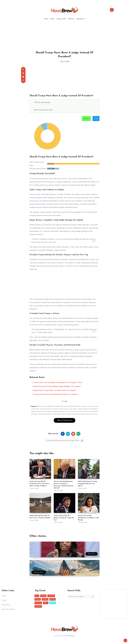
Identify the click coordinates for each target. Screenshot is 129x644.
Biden (58, 406)
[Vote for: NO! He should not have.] (64, 110)
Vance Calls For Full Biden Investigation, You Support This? (58, 382)
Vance (96, 414)
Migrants (56, 411)
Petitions (71, 19)
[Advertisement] (64, 33)
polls (90, 411)
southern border (66, 414)
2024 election (42, 406)
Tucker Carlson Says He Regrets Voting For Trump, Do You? (64, 518)
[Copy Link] (64, 440)
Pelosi (81, 411)
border (70, 406)
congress (83, 406)
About (4, 596)
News (53, 19)
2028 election (51, 406)
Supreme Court (76, 414)
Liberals (39, 411)
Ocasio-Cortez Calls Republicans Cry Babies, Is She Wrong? (88, 518)
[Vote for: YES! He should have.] (64, 102)
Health (52, 599)
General (45, 599)
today (87, 414)
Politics (86, 411)
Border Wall (76, 406)
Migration (62, 411)
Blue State (64, 406)
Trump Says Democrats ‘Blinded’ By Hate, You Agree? (56, 394)
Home (46, 19)
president (95, 411)
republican (41, 414)
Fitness (38, 599)
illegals (80, 409)
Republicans (49, 414)
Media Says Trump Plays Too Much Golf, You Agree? (55, 390)
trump (92, 414)
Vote (96, 119)
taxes (83, 414)
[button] (66, 102)
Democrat (43, 409)
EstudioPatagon (70, 636)
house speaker (73, 409)
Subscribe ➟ (81, 19)
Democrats (50, 409)
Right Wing (57, 414)
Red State (34, 414)
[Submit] (93, 596)
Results (86, 119)
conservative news (93, 406)
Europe (43, 596)
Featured (51, 596)
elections (57, 409)
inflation (33, 411)
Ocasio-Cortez (74, 411)
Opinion (53, 603)
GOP (62, 409)
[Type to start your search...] (81, 597)
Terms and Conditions (8, 609)
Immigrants (87, 409)
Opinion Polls (61, 19)
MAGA (44, 411)
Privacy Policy (6, 605)
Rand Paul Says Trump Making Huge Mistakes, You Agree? (57, 386)
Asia (37, 596)
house (66, 409)
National (38, 603)
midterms (50, 411)
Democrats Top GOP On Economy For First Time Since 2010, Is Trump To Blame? (39, 484)
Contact (4, 600)
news (67, 411)
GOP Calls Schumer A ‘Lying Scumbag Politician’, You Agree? (87, 484)
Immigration (94, 409)
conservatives (35, 409)
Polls (66, 402)
